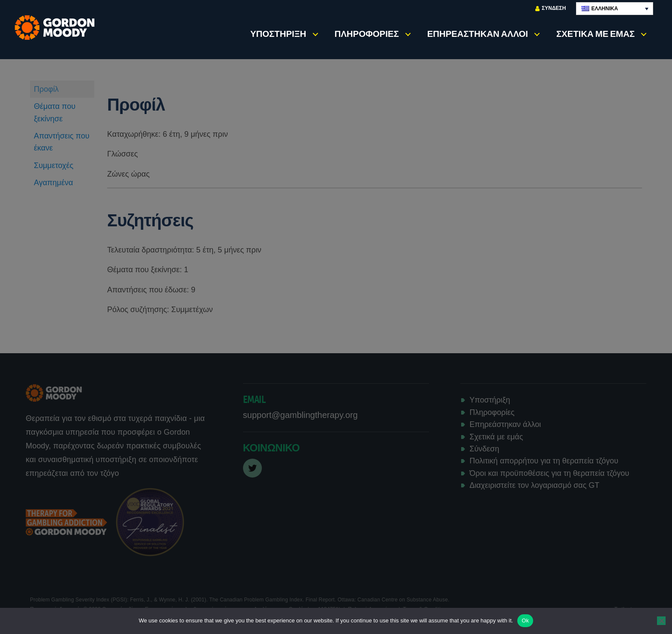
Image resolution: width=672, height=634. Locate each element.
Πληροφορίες (367, 34)
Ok (525, 620)
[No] (661, 621)
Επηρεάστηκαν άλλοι (478, 34)
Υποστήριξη (278, 34)
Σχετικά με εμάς (595, 34)
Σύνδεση (550, 8)
